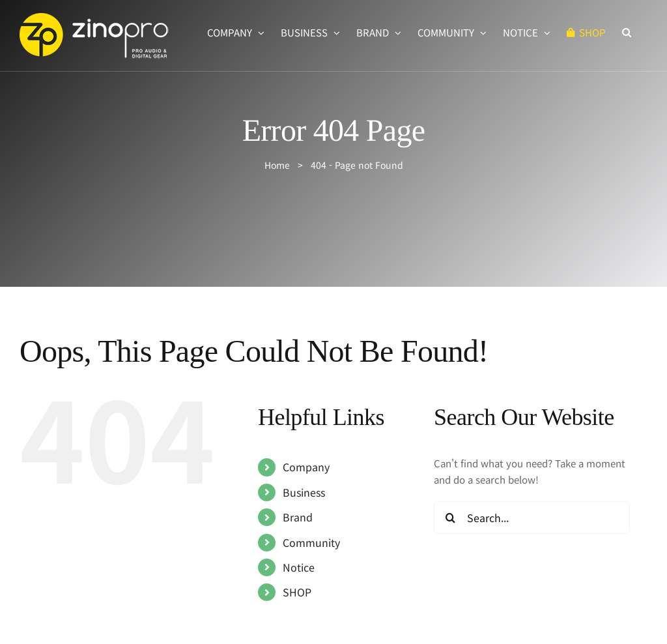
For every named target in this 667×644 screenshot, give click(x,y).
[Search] (450, 518)
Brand (298, 517)
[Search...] (532, 518)
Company (306, 467)
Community (311, 542)
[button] (627, 32)
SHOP (297, 592)
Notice (299, 567)
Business (304, 492)
